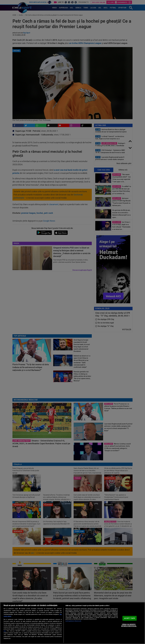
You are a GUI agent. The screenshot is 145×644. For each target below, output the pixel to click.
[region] (72, 623)
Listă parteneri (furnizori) (73, 621)
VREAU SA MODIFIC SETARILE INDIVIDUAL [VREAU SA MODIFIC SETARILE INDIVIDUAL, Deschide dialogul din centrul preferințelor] (129, 625)
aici (5, 631)
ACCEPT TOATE (130, 618)
